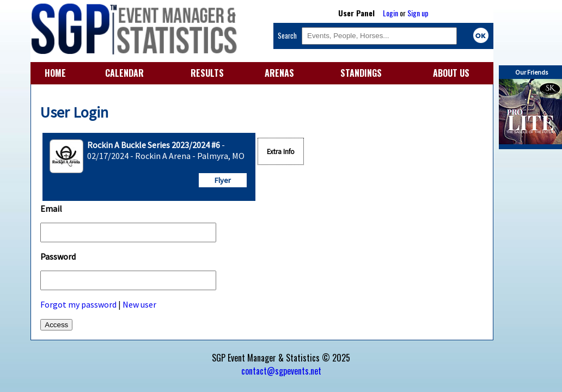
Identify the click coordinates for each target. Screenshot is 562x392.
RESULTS (207, 73)
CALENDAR (124, 73)
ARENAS (279, 73)
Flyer (223, 180)
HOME (55, 73)
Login (390, 13)
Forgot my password (78, 304)
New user (139, 304)
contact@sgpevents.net (281, 371)
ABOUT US (451, 73)
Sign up (418, 13)
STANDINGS (361, 73)
